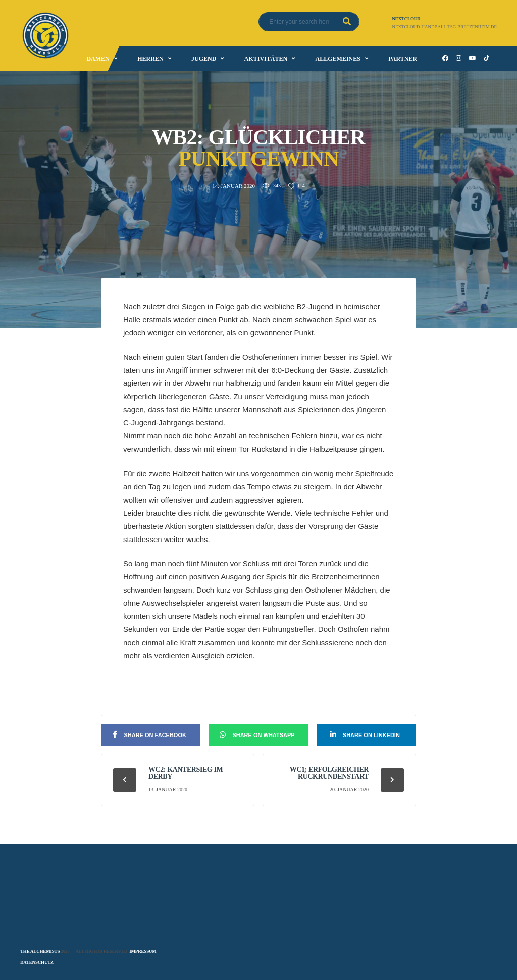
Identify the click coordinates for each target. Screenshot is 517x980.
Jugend (204, 59)
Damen (98, 59)
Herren (150, 59)
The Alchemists (40, 951)
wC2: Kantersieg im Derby (186, 773)
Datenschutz (37, 962)
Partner (403, 59)
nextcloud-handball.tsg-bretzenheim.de (445, 27)
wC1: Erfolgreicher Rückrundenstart (329, 773)
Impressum (143, 951)
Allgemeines (338, 59)
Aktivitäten (266, 59)
